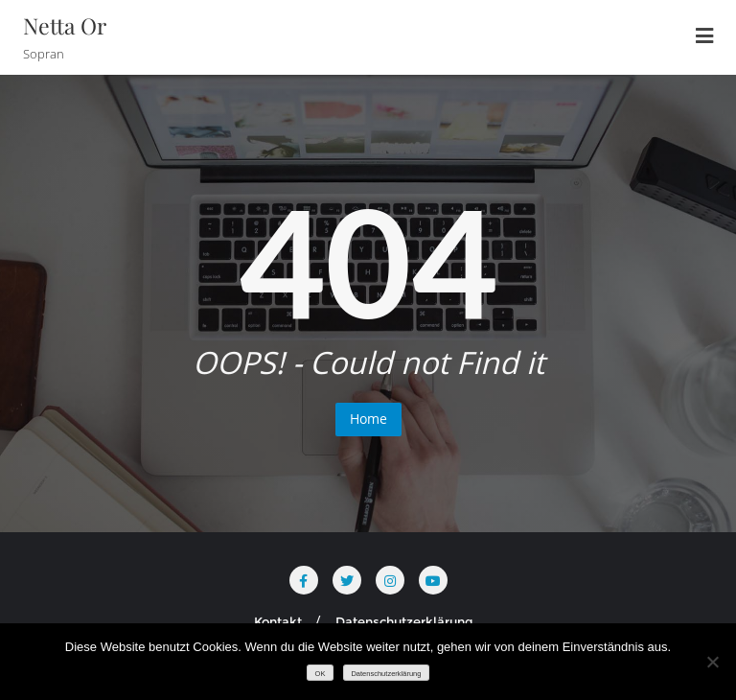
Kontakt (278, 621)
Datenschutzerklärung (404, 621)
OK (321, 674)
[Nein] (712, 662)
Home (368, 419)
